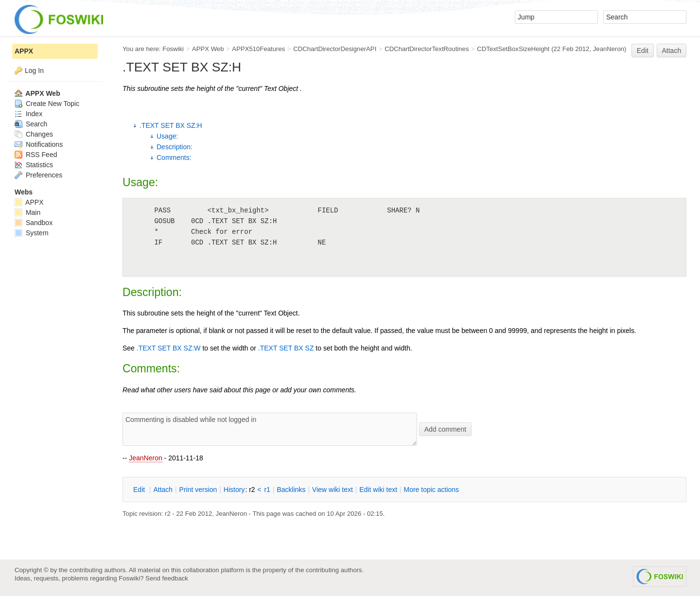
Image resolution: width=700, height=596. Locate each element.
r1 (267, 490)
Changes (34, 134)
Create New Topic (47, 104)
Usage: (167, 136)
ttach (163, 490)
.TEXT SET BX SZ (286, 348)
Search (31, 124)
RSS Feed (36, 155)
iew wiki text (332, 490)
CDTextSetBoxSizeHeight (513, 49)
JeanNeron (146, 458)
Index (28, 114)
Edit (643, 51)
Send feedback (167, 578)
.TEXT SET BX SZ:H (171, 125)
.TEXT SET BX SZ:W (169, 348)
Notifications (39, 144)
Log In (34, 70)
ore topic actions (431, 490)
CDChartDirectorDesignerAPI (335, 49)
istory (234, 490)
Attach (672, 51)
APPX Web (208, 49)
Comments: (174, 158)
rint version (198, 490)
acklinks (291, 490)
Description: (175, 147)
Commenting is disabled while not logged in (270, 429)
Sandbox (34, 223)
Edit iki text (378, 490)
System (32, 233)
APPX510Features (258, 49)
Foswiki (173, 49)
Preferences (38, 175)
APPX (24, 51)
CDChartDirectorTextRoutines (427, 49)
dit (140, 490)
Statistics (34, 165)
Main (27, 212)
